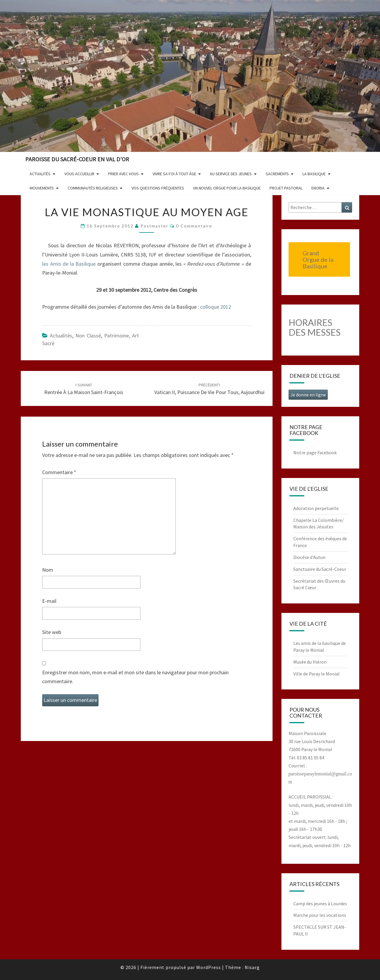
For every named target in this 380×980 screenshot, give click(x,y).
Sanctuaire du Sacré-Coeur (320, 569)
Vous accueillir (79, 174)
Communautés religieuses (93, 188)
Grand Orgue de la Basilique (318, 259)
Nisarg (252, 967)
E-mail (49, 601)
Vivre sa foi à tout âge (174, 174)
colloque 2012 (216, 307)
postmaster (154, 226)
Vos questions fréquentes (158, 188)
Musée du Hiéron (310, 662)
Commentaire (59, 472)
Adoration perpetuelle (316, 508)
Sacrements (277, 174)
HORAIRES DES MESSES (315, 327)
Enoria (318, 188)
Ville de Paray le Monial (316, 674)
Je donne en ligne (308, 395)
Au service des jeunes (231, 174)
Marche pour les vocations (320, 915)
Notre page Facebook (315, 452)
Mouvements (42, 188)
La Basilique (314, 174)
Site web (52, 632)
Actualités (40, 174)
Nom (48, 570)
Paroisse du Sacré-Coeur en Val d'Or (77, 159)
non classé (88, 336)
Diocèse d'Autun (309, 557)
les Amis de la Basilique (70, 264)
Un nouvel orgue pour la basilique (227, 188)
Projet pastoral (286, 188)
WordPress (209, 967)
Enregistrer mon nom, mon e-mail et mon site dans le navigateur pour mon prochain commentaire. (135, 677)
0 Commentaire (194, 226)
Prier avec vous (123, 174)
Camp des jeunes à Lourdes (320, 903)
